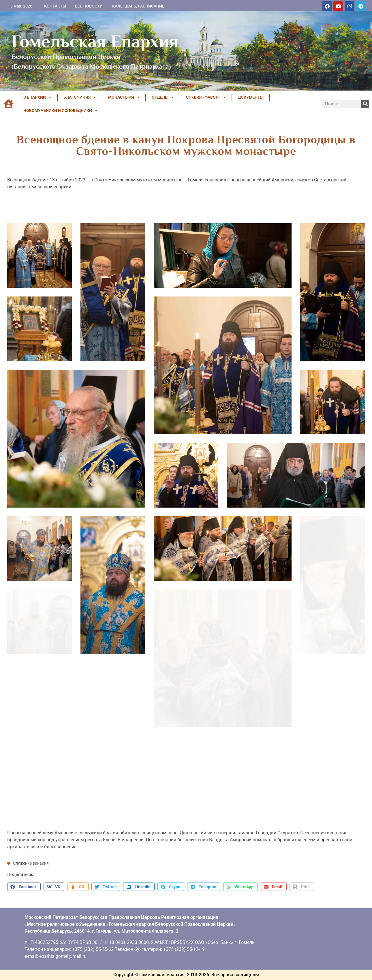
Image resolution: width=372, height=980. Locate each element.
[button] (24, 887)
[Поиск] (365, 104)
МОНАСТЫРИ (124, 97)
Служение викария (31, 863)
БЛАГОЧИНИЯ (80, 97)
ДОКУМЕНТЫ (251, 97)
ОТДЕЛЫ (163, 97)
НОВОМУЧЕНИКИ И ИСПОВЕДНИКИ (60, 110)
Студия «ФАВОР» (206, 97)
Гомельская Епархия (95, 41)
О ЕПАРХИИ (37, 97)
